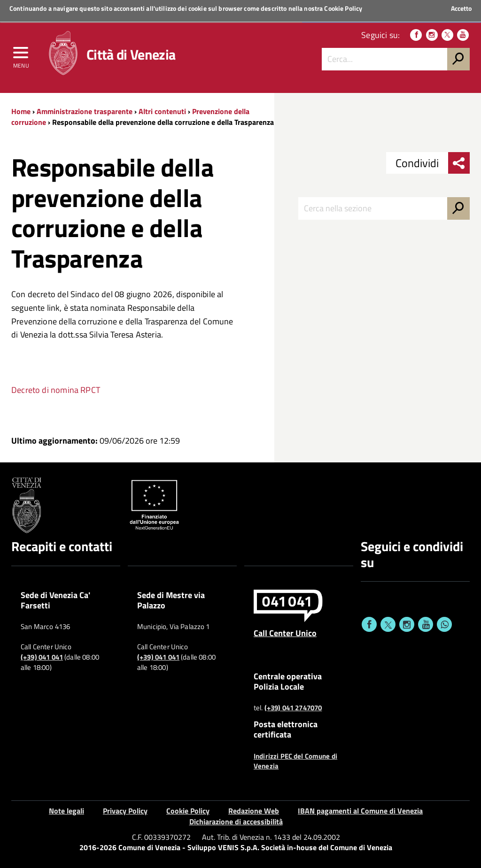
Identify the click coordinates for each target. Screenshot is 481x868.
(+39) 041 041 (42, 657)
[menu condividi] (459, 163)
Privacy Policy (125, 811)
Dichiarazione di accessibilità (236, 822)
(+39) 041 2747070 (293, 708)
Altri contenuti (162, 111)
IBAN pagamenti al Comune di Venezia (360, 811)
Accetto (461, 8)
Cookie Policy (343, 8)
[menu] (21, 55)
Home (21, 111)
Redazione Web (254, 811)
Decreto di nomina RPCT (56, 390)
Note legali (66, 811)
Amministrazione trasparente (85, 111)
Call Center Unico (285, 633)
